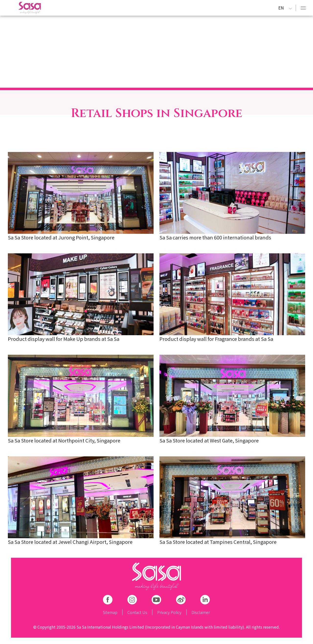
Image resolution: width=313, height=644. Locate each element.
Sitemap (110, 612)
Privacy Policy (169, 612)
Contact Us (137, 612)
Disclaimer (201, 612)
